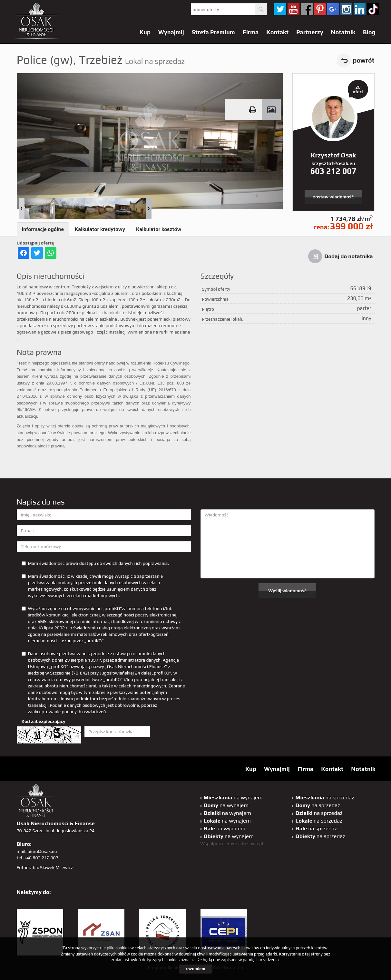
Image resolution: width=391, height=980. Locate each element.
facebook (307, 9)
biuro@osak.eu (42, 851)
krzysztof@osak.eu (333, 163)
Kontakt (277, 32)
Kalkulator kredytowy (100, 229)
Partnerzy (310, 32)
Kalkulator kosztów (159, 229)
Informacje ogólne (43, 229)
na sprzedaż (325, 797)
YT (293, 9)
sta (346, 9)
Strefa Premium (213, 32)
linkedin (360, 9)
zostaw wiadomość (333, 197)
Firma (251, 32)
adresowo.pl (251, 844)
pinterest (320, 9)
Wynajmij (171, 32)
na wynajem (233, 797)
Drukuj (253, 110)
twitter (280, 9)
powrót (364, 60)
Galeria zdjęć (271, 110)
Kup (145, 32)
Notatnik (343, 32)
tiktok (373, 9)
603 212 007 (333, 171)
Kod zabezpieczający (44, 721)
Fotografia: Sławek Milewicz (45, 867)
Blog (369, 32)
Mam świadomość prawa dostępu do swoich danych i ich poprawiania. (95, 563)
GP (333, 9)
